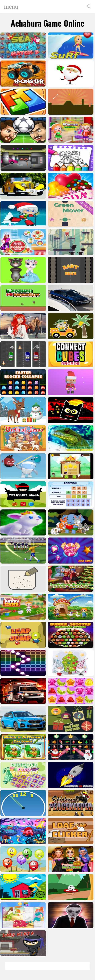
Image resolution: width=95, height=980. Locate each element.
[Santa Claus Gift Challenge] (70, 74)
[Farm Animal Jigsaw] (70, 607)
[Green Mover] (70, 214)
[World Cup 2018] (23, 551)
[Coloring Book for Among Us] (70, 158)
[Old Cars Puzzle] (23, 186)
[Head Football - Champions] (23, 130)
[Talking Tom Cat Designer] (23, 270)
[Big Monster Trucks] (23, 74)
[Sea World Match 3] (23, 45)
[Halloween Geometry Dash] (70, 410)
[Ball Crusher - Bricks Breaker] (23, 663)
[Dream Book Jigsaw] (23, 831)
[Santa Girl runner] (23, 214)
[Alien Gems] (23, 466)
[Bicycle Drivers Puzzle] (23, 887)
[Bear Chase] (70, 242)
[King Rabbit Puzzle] (23, 522)
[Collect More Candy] (70, 551)
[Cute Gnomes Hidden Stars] (70, 663)
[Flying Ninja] (70, 466)
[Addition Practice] (70, 494)
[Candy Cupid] (70, 186)
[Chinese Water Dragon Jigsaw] (70, 438)
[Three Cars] (23, 354)
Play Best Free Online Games (45, 6)
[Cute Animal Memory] (70, 522)
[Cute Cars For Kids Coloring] (70, 326)
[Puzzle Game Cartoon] (23, 915)
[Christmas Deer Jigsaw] (23, 410)
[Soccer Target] (70, 887)
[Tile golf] (70, 102)
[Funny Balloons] (23, 859)
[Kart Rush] (70, 270)
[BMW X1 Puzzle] (23, 719)
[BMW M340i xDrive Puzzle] (70, 298)
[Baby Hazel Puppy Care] (23, 607)
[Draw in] (23, 579)
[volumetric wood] (23, 102)
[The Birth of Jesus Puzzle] (23, 438)
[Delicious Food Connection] (23, 775)
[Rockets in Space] (70, 775)
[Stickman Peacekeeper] (70, 803)
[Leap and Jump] (23, 635)
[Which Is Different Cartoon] (23, 747)
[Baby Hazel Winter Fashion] (70, 130)
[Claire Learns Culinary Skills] (23, 242)
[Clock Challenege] (23, 803)
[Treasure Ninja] (23, 494)
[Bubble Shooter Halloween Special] (70, 635)
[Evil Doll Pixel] (70, 915)
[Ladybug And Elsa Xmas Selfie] (70, 579)
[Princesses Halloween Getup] (70, 859)
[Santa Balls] (70, 382)
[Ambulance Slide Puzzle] (23, 691)
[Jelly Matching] (70, 691)
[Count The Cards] (70, 719)
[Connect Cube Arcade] (70, 354)
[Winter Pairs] (70, 747)
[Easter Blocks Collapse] (23, 382)
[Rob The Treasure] (23, 158)
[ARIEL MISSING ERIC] (23, 326)
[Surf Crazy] (70, 45)
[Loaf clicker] (70, 831)
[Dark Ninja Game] (23, 943)
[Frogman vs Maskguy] (23, 298)
